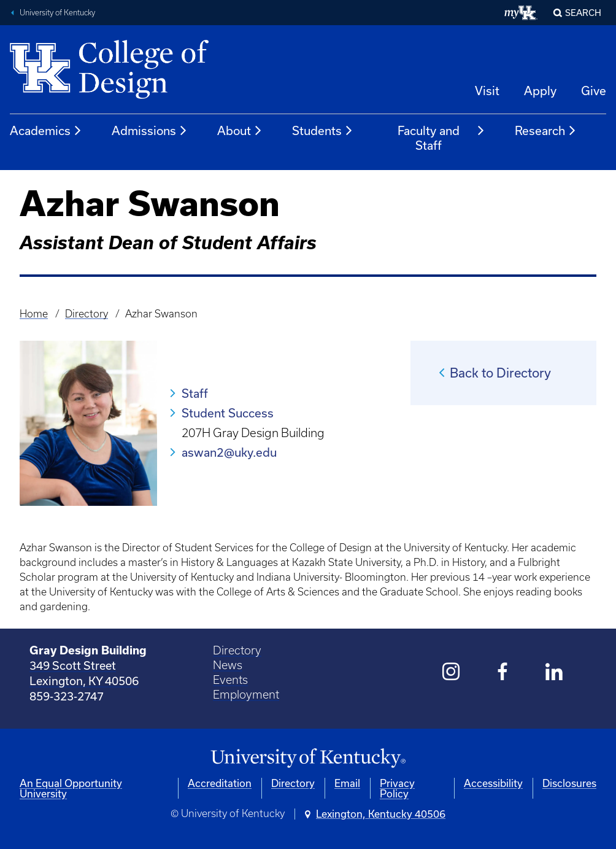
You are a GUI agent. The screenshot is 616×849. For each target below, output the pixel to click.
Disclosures (569, 783)
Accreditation (220, 783)
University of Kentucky (57, 13)
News (228, 665)
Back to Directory (500, 373)
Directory (87, 314)
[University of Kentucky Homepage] (308, 758)
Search (583, 13)
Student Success (228, 413)
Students (323, 131)
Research (546, 131)
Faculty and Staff (442, 138)
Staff (195, 393)
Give (594, 91)
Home (34, 314)
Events (230, 680)
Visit (487, 91)
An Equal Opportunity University (71, 788)
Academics (46, 131)
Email (347, 783)
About (240, 131)
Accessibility (493, 783)
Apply (540, 91)
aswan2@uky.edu (229, 452)
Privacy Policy (397, 788)
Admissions (150, 131)
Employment (246, 695)
